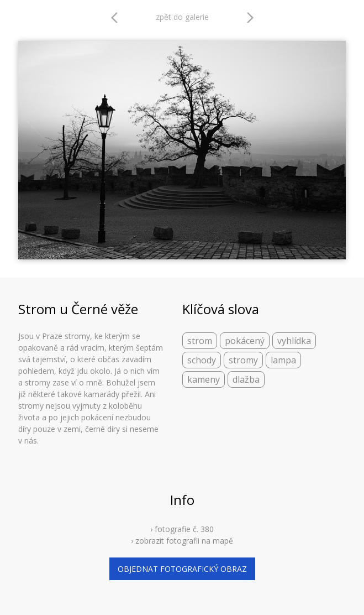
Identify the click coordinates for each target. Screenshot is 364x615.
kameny (204, 379)
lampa (283, 360)
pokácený (245, 341)
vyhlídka (294, 341)
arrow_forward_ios (250, 18)
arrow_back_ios (118, 18)
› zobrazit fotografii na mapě (182, 541)
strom (200, 341)
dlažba (246, 379)
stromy (243, 360)
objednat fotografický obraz (182, 569)
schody (202, 360)
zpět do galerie (182, 17)
